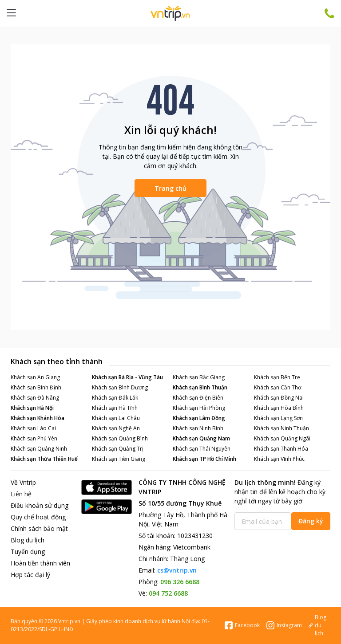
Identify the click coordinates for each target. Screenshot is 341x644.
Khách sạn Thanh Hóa (281, 449)
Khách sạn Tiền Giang (119, 459)
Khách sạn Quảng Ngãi (282, 438)
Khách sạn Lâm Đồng (199, 418)
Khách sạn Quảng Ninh (39, 449)
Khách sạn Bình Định (36, 387)
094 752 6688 (168, 593)
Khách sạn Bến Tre (277, 377)
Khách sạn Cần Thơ (278, 387)
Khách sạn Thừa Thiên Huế (44, 459)
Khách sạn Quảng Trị (118, 449)
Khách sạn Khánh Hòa (38, 418)
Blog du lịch (28, 540)
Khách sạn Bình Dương (120, 387)
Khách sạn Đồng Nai (279, 398)
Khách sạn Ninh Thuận (282, 428)
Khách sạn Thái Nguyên (202, 449)
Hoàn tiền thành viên (40, 563)
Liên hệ (21, 494)
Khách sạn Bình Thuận (200, 387)
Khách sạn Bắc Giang (199, 377)
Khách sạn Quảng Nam (201, 438)
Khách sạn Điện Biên (198, 398)
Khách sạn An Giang (35, 377)
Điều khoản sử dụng (40, 505)
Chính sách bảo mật (39, 528)
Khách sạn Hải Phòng (199, 408)
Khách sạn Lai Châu (116, 418)
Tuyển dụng (28, 552)
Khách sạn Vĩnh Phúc (279, 459)
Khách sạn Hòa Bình (279, 408)
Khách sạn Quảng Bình (120, 438)
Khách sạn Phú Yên (34, 438)
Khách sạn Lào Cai (33, 428)
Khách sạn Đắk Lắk (115, 398)
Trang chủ (170, 188)
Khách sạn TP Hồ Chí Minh (204, 459)
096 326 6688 (180, 582)
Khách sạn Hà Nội (32, 408)
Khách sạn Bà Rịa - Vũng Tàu (127, 377)
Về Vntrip (23, 482)
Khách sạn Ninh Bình (198, 428)
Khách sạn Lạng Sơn (278, 418)
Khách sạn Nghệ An (116, 428)
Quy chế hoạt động (38, 517)
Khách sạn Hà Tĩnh (115, 408)
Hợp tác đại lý (30, 575)
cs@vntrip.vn (177, 570)
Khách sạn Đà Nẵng (35, 398)
